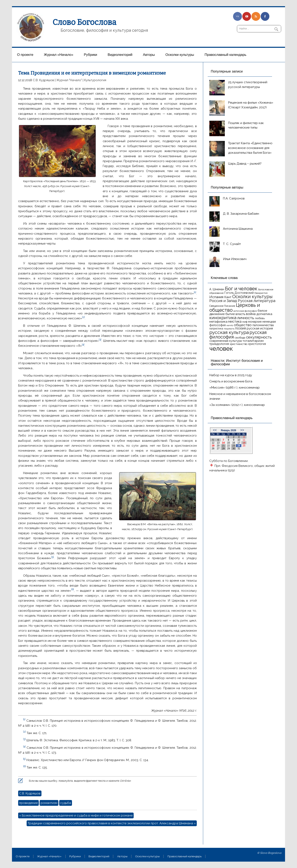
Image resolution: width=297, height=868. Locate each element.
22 (228, 446)
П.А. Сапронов (234, 198)
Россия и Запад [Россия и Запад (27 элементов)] (223, 301)
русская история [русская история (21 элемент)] (260, 328)
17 (239, 443)
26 (213, 449)
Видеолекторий (120, 55)
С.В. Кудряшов (43, 80)
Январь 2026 (229, 430)
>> (242, 430)
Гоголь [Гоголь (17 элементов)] (229, 293)
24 (239, 446)
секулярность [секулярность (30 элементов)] (259, 337)
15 (228, 443)
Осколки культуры (180, 55)
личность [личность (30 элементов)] (246, 318)
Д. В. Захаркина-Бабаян (241, 214)
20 (218, 446)
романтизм (49, 803)
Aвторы (149, 55)
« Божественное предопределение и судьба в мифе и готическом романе (76, 815)
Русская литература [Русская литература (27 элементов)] (257, 301)
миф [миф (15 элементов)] (245, 322)
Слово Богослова (84, 22)
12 (213, 443)
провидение (28, 803)
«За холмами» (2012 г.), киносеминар (237, 405)
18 (244, 443)
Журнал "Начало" (69, 80)
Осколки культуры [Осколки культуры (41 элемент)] (252, 297)
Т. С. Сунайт (232, 244)
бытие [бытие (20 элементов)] (230, 314)
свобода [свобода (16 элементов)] (240, 338)
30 (234, 449)
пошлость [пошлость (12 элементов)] (229, 329)
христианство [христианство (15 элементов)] (239, 344)
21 (223, 446)
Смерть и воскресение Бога (231, 381)
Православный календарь (225, 55)
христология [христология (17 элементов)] (257, 344)
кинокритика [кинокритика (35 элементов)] (223, 318)
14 (223, 443)
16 (234, 443)
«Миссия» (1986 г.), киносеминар (235, 388)
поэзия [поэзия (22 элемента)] (240, 328)
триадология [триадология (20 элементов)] (219, 344)
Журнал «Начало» (59, 55)
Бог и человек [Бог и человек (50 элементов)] (241, 289)
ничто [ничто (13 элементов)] (230, 325)
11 (244, 440)
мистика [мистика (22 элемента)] (235, 322)
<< (215, 430)
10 (239, 440)
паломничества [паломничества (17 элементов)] (263, 325)
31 (239, 449)
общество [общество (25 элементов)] (243, 325)
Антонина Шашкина (238, 229)
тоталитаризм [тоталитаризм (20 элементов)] (253, 341)
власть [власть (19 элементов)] (240, 314)
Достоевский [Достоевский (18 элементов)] (244, 293)
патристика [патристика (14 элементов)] (216, 329)
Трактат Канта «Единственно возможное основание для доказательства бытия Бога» (250, 148)
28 (223, 449)
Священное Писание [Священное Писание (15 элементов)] (222, 306)
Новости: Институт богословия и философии (237, 362)
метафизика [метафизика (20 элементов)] (218, 322)
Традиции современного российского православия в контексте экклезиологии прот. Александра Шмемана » (112, 823)
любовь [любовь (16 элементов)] (260, 318)
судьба (66, 803)
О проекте (25, 55)
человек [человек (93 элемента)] (221, 348)
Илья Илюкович (235, 259)
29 (228, 449)
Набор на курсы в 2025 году (231, 375)
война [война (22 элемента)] (251, 314)
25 (244, 446)
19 (213, 446)
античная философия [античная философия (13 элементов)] (245, 311)
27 (218, 449)
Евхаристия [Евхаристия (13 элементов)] (261, 293)
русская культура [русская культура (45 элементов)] (229, 332)
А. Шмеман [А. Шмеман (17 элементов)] (217, 289)
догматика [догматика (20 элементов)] (264, 314)
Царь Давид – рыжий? (245, 164)
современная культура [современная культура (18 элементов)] (226, 341)
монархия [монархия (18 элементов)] (255, 322)
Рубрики (90, 55)
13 (218, 443)
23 (234, 446)
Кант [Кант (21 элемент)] (228, 297)
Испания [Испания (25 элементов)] (216, 297)
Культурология (95, 80)
